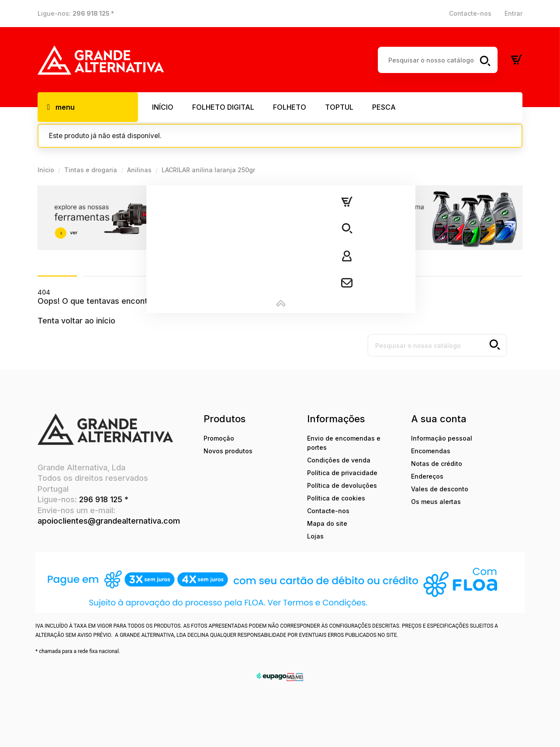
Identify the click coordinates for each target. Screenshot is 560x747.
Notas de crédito (437, 464)
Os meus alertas (436, 502)
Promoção (219, 438)
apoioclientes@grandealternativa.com (109, 521)
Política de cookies (336, 498)
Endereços (427, 476)
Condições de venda (339, 460)
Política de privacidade (342, 473)
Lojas (315, 536)
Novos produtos (228, 451)
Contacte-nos (470, 13)
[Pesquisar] (438, 60)
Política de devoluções (342, 485)
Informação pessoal (442, 438)
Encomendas (431, 451)
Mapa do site (327, 523)
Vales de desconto (440, 489)
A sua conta (439, 419)
